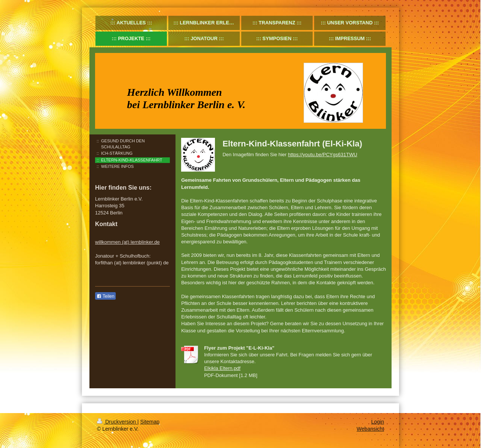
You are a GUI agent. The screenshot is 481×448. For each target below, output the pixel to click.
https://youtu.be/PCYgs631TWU (322, 155)
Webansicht (370, 429)
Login (378, 422)
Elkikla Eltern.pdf (222, 368)
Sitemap (150, 422)
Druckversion (117, 422)
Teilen (105, 296)
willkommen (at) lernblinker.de (127, 242)
